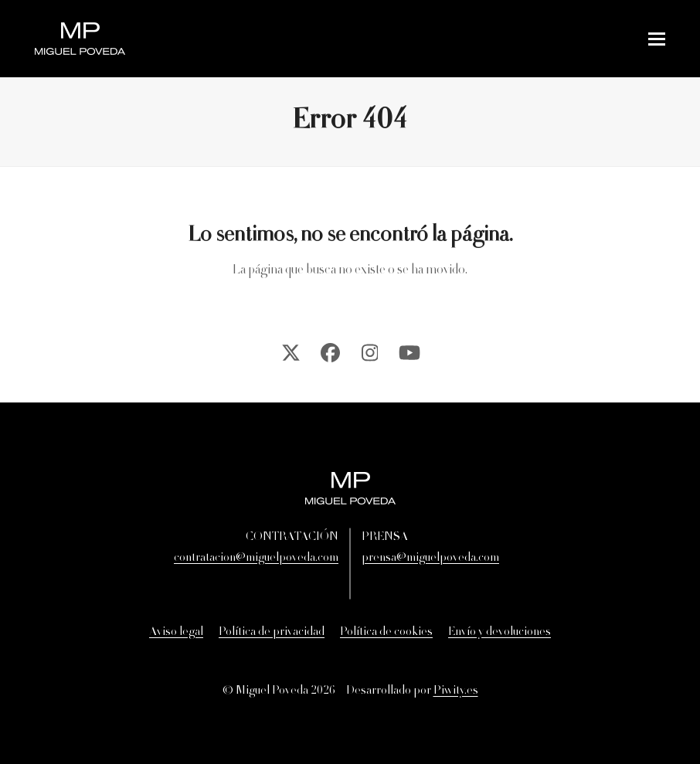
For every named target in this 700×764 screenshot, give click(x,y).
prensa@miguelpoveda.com (430, 559)
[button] (657, 39)
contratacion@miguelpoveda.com (256, 559)
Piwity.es (456, 691)
